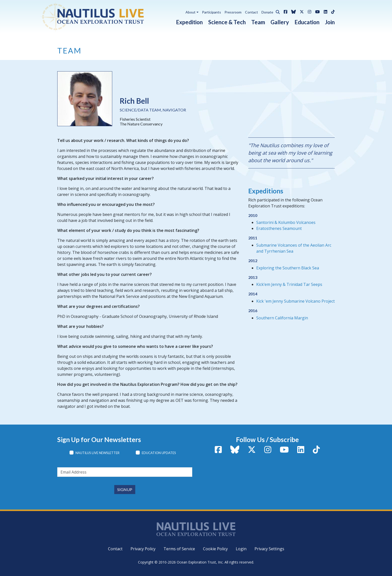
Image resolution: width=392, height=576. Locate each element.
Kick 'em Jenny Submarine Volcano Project (295, 301)
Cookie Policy (215, 549)
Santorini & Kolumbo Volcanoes (286, 222)
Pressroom (233, 12)
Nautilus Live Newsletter (97, 453)
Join (330, 22)
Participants (211, 12)
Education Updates (159, 453)
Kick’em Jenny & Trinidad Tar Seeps (289, 284)
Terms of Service (179, 549)
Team (258, 22)
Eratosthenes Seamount (279, 228)
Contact (251, 12)
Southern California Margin (282, 318)
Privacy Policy (143, 549)
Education (307, 22)
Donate (267, 12)
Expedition (189, 22)
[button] (276, 11)
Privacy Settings (269, 549)
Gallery (280, 22)
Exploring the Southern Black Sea (288, 268)
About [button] (190, 12)
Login (241, 549)
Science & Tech (227, 22)
